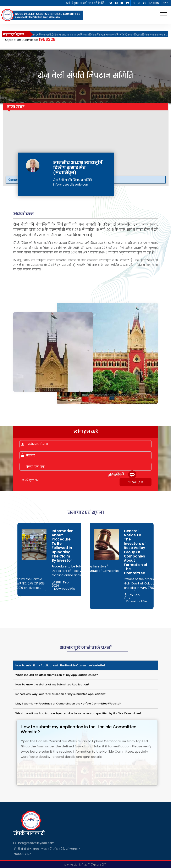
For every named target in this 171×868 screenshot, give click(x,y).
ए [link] (139, 3)
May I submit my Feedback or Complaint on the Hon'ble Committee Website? (68, 705)
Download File (65, 589)
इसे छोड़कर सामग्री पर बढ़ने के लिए (86, 3)
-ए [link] (134, 3)
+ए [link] (144, 3)
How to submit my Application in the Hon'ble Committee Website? (60, 666)
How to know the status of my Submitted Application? (52, 685)
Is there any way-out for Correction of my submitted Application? (60, 695)
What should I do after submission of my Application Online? (57, 676)
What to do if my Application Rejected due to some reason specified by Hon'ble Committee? (78, 714)
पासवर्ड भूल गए (29, 480)
